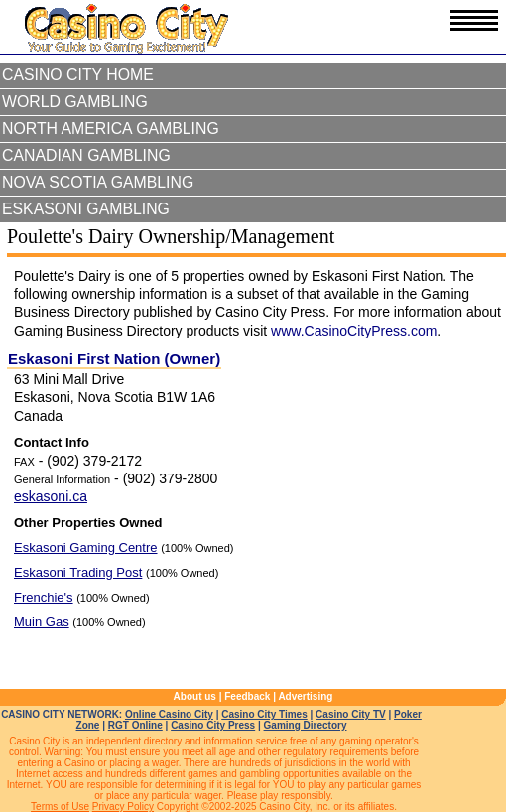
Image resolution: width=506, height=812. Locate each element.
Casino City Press (213, 725)
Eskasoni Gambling (86, 209)
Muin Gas (42, 622)
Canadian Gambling (86, 155)
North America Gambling (111, 129)
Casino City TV (351, 714)
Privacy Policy (123, 807)
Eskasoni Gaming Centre (86, 547)
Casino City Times (264, 714)
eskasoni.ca (51, 496)
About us (195, 696)
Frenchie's (44, 597)
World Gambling (75, 102)
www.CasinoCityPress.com (354, 331)
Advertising (305, 696)
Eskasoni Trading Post (78, 572)
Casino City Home (78, 75)
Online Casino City (169, 714)
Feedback (247, 696)
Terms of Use (60, 807)
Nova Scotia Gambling (98, 182)
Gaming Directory (306, 725)
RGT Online (135, 725)
